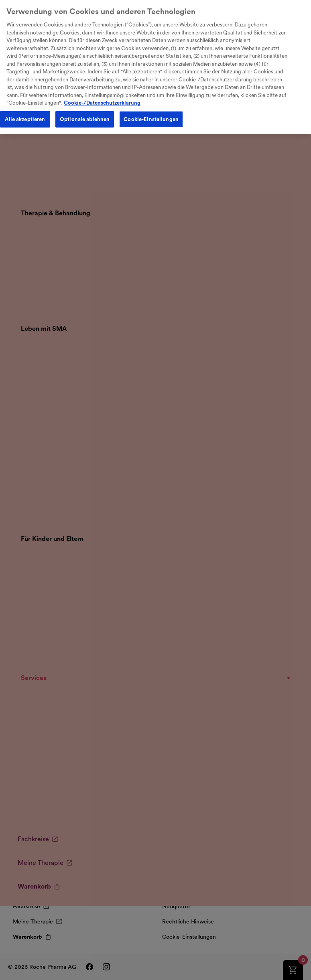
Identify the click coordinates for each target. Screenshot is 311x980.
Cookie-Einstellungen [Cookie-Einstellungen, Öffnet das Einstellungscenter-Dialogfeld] (151, 114)
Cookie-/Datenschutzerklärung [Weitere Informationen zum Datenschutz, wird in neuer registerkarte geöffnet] (102, 97)
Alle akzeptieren (25, 114)
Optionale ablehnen (85, 114)
